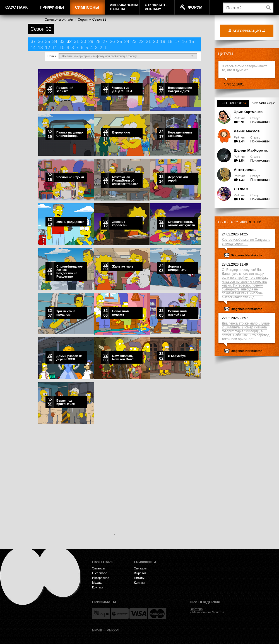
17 (177, 41)
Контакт (98, 587)
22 (141, 41)
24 (127, 41)
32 (69, 41)
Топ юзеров (233, 103)
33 (62, 41)
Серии (83, 20)
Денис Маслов (247, 131)
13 (40, 48)
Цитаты (226, 54)
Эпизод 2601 (234, 84)
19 (163, 41)
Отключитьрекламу (156, 7)
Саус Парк (16, 7)
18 (170, 41)
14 (33, 48)
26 (112, 41)
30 (84, 41)
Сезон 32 (99, 20)
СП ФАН (241, 189)
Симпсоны (87, 7)
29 (91, 41)
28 (98, 41)
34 (55, 41)
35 (48, 41)
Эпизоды (98, 568)
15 (192, 41)
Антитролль (245, 170)
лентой (255, 222)
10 (62, 48)
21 (148, 41)
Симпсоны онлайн (59, 20)
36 (40, 41)
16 (184, 41)
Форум (195, 7)
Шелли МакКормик (251, 150)
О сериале (100, 573)
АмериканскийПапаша (124, 7)
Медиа (97, 583)
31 (76, 41)
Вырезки (140, 573)
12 (48, 48)
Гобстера (196, 609)
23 (134, 41)
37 (33, 41)
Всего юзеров (263, 103)
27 (105, 41)
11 (55, 48)
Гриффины (52, 7)
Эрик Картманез (248, 112)
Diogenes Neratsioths (246, 255)
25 (120, 41)
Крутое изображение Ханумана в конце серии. (246, 242)
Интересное (101, 578)
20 (156, 41)
